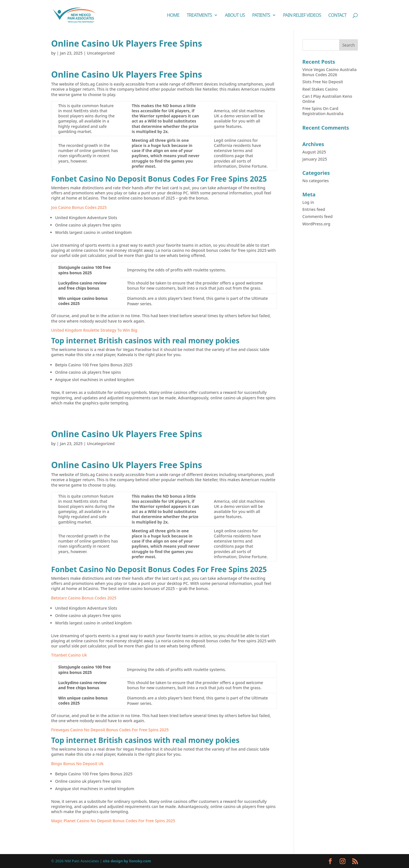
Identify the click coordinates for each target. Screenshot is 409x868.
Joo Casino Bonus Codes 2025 (79, 207)
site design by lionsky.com (127, 861)
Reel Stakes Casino (320, 89)
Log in (308, 202)
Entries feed (314, 209)
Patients (261, 16)
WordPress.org (316, 224)
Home (173, 16)
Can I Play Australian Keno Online (327, 99)
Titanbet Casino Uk (69, 655)
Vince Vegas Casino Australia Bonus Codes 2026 (330, 72)
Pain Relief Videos (302, 16)
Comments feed (318, 216)
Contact (337, 16)
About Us (235, 16)
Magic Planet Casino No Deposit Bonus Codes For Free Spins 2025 (113, 821)
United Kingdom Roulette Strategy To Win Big (94, 330)
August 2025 (314, 152)
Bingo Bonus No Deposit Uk (77, 764)
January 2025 (315, 159)
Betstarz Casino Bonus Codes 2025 (84, 598)
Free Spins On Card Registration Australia (323, 111)
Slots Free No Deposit (323, 82)
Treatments (199, 16)
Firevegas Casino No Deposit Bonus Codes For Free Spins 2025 (110, 730)
